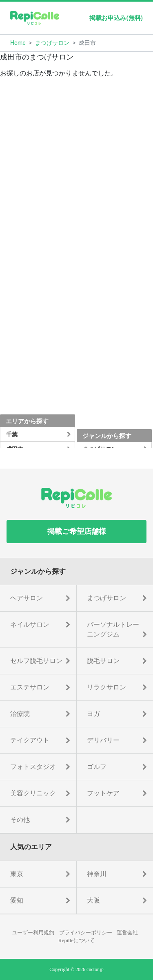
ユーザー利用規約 (33, 933)
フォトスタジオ (33, 767)
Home (18, 43)
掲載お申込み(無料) (116, 18)
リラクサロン (106, 687)
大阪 (93, 900)
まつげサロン (52, 43)
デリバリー (103, 740)
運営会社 (127, 933)
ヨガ (93, 714)
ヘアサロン (27, 598)
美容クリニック (33, 793)
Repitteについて (77, 940)
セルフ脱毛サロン (36, 661)
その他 (20, 820)
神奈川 (97, 874)
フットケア (103, 793)
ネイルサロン (30, 624)
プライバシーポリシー (86, 933)
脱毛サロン (103, 661)
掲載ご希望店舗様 (77, 531)
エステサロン (30, 687)
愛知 (17, 900)
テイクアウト (30, 740)
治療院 (20, 714)
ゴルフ (97, 767)
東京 (17, 874)
